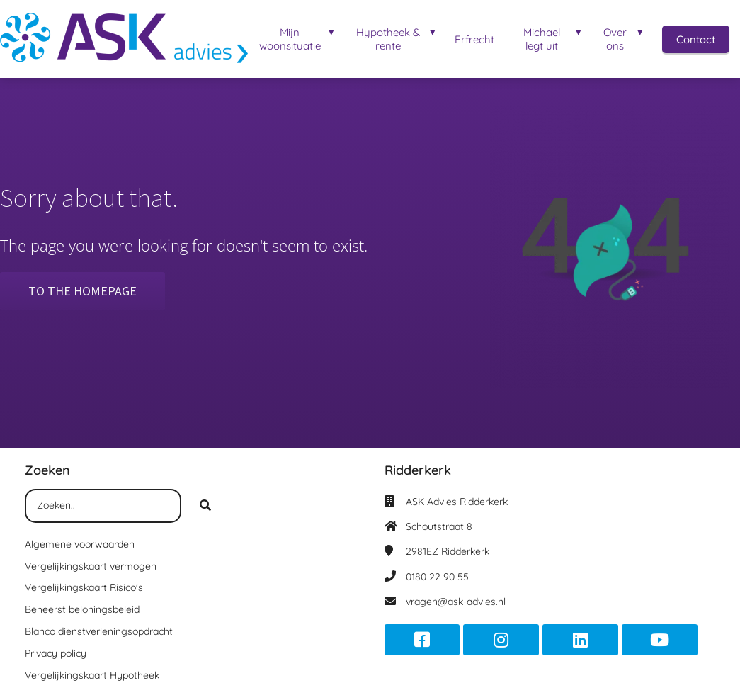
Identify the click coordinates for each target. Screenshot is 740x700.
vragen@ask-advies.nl (456, 602)
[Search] (205, 506)
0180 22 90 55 (437, 577)
